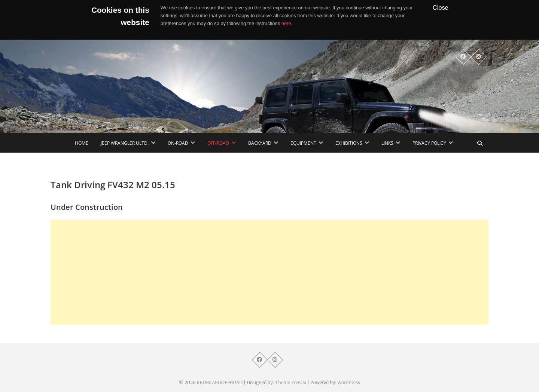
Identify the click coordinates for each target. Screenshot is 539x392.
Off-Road (218, 143)
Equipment (303, 143)
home (82, 143)
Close (441, 7)
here (286, 23)
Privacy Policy (429, 143)
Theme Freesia (291, 382)
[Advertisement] (269, 272)
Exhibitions (349, 143)
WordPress (349, 382)
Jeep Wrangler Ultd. (125, 143)
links (387, 143)
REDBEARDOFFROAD (220, 382)
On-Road (178, 143)
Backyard (260, 143)
